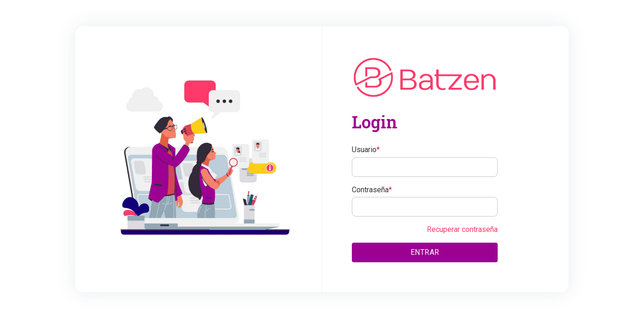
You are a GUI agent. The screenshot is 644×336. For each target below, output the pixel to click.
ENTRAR (425, 252)
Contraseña (372, 190)
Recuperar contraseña (462, 229)
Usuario (366, 150)
